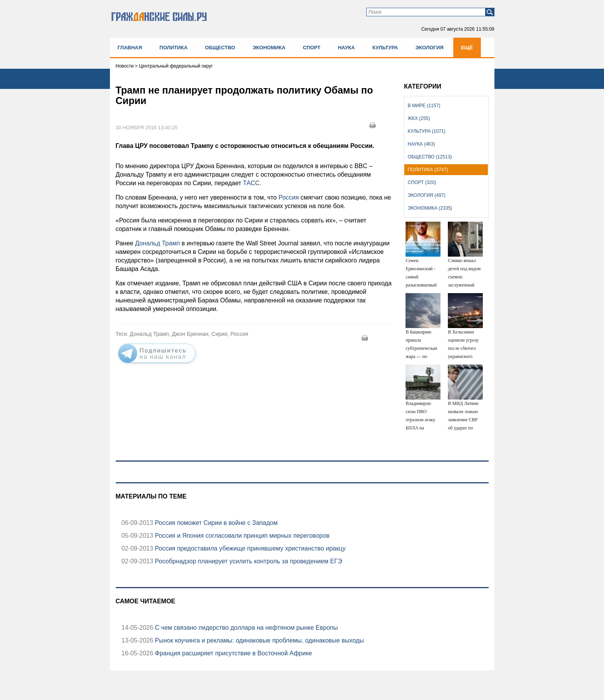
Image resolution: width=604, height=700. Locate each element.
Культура (385, 48)
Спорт (312, 48)
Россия (288, 197)
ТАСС (250, 183)
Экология (430, 48)
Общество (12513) (430, 157)
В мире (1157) (424, 106)
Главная (130, 48)
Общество (220, 48)
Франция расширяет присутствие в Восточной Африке (232, 653)
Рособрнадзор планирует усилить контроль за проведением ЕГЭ (247, 561)
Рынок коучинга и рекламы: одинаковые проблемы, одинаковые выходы (258, 640)
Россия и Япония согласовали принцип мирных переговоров (241, 536)
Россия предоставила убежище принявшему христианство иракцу (249, 548)
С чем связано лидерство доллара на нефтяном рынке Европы (245, 628)
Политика (174, 48)
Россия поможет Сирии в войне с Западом (215, 523)
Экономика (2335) (430, 208)
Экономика (269, 48)
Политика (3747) (428, 170)
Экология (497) (427, 195)
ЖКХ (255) (419, 118)
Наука (346, 48)
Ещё (467, 48)
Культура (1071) (427, 131)
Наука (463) (421, 144)
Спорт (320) (422, 182)
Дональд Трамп (158, 243)
